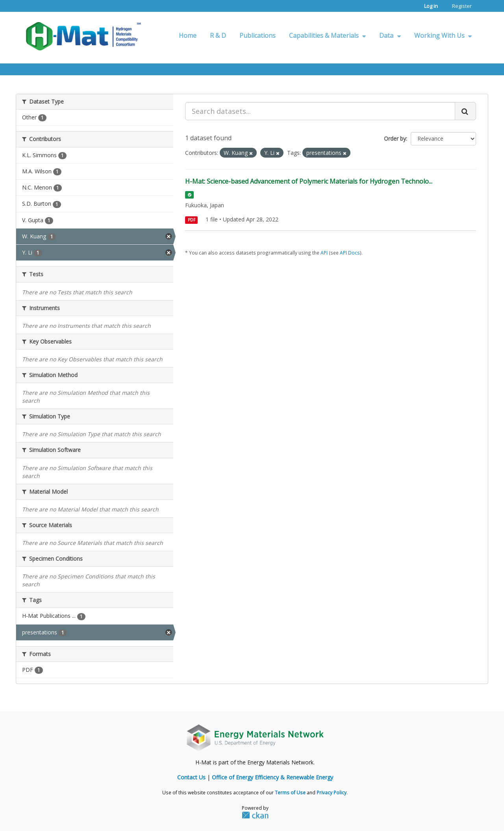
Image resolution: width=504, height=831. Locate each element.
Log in (431, 6)
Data (390, 35)
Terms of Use (290, 792)
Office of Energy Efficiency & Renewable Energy (272, 777)
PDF (192, 220)
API (324, 253)
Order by (395, 138)
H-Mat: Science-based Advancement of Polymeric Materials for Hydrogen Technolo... (309, 181)
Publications (258, 35)
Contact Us (191, 777)
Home (188, 35)
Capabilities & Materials (327, 35)
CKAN (255, 815)
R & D (218, 35)
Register (462, 6)
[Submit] (465, 111)
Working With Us (443, 35)
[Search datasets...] (320, 111)
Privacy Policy (332, 792)
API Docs (350, 253)
